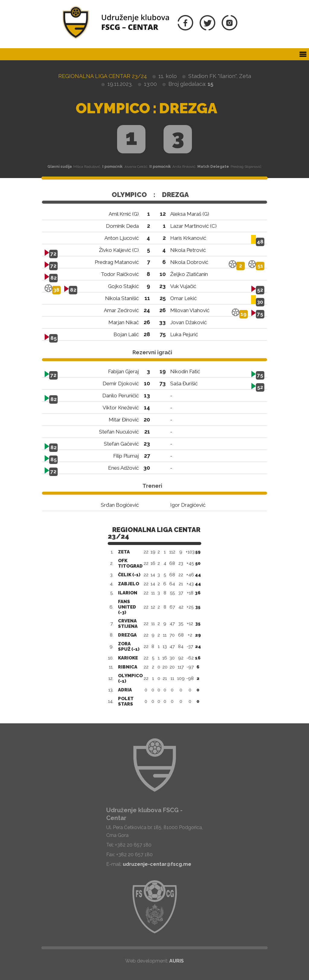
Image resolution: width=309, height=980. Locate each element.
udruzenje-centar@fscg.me (157, 864)
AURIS (177, 961)
